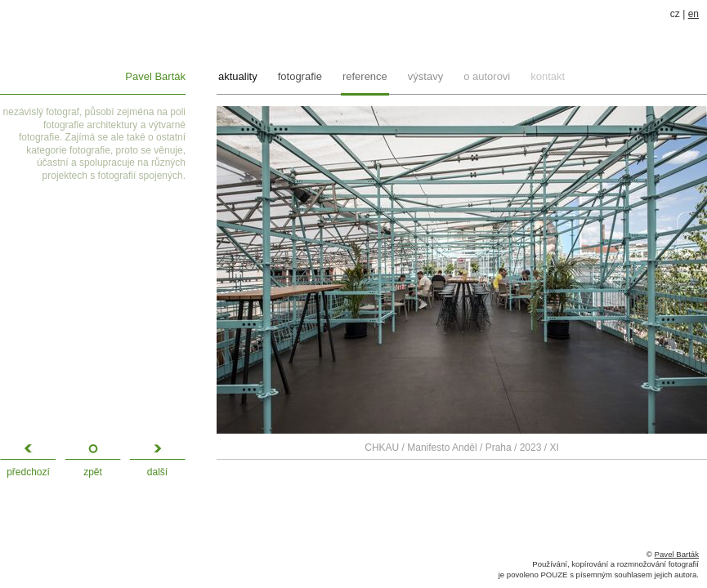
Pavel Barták (155, 76)
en (694, 14)
